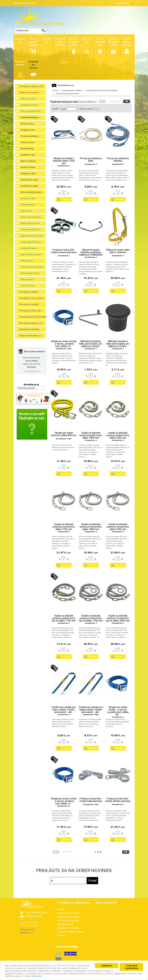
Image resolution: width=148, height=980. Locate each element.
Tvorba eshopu (27, 930)
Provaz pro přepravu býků (91, 160)
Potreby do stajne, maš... (32, 86)
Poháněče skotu (28, 205)
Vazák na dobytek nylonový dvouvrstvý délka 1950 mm (118, 527)
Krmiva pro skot (28, 286)
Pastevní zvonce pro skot (32, 236)
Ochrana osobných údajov (71, 932)
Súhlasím (107, 966)
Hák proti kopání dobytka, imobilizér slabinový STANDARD (91, 252)
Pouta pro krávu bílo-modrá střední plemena (118, 800)
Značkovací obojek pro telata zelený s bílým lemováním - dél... (91, 710)
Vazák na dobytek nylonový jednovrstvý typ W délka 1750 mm (64, 618)
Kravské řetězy (27, 149)
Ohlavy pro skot (28, 142)
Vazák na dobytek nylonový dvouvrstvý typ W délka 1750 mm (91, 618)
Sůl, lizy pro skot (28, 198)
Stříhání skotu (27, 261)
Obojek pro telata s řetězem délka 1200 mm (64, 161)
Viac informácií (33, 976)
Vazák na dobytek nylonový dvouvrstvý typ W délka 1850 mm (118, 618)
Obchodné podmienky (68, 917)
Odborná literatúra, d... (31, 336)
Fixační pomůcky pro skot (68, 94)
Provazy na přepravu (30, 136)
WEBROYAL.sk (27, 933)
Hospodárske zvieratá (72, 90)
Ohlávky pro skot (28, 173)
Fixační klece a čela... (30, 180)
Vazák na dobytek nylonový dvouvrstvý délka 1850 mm (91, 527)
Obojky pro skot (28, 130)
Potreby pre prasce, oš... (32, 323)
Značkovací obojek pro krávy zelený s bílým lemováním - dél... (64, 710)
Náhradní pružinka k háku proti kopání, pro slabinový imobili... (91, 344)
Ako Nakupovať (65, 924)
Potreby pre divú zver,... (31, 311)
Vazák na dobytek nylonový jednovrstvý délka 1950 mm (118, 435)
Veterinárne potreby (29, 329)
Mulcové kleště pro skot (31, 192)
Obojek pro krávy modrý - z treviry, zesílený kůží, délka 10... (64, 344)
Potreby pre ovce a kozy (31, 298)
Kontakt (61, 909)
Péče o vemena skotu (30, 273)
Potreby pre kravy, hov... (29, 92)
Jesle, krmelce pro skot (31, 254)
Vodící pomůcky (28, 167)
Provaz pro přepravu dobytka (118, 160)
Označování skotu (29, 248)
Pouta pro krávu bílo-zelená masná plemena (64, 251)
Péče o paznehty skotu (31, 111)
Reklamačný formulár (68, 928)
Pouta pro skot (27, 124)
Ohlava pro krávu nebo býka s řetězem (118, 251)
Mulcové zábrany (28, 161)
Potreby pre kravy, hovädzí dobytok (102, 90)
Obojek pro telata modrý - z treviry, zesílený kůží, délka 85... (118, 711)
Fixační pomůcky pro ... (31, 117)
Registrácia (30, 3)
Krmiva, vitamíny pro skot (32, 267)
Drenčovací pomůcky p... (32, 217)
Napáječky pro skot (29, 105)
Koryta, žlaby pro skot (30, 223)
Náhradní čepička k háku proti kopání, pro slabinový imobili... (118, 344)
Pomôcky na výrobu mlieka (33, 317)
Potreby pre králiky (29, 304)
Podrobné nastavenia (132, 967)
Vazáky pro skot (28, 155)
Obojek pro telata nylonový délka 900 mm (64, 434)
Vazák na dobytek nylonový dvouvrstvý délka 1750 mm (64, 527)
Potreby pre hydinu (29, 292)
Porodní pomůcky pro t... (31, 230)
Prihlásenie (18, 3)
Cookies (61, 935)
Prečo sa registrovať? (68, 920)
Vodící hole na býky (29, 186)
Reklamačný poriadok (68, 913)
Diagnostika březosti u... (31, 242)
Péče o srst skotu (28, 99)
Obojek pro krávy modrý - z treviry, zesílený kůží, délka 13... (64, 801)
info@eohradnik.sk (34, 916)
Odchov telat (26, 211)
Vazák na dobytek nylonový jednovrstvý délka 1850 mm (91, 435)
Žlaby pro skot (27, 279)
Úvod (55, 90)
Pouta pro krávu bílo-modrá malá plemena (91, 800)
